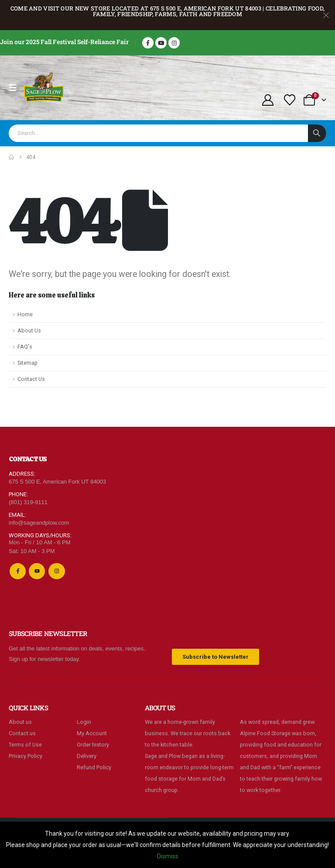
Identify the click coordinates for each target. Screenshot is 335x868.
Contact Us (31, 379)
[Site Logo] (44, 88)
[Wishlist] (290, 100)
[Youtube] (161, 43)
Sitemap (27, 363)
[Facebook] (148, 43)
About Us (29, 330)
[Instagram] (174, 43)
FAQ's (25, 347)
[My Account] (268, 100)
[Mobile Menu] (15, 88)
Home (25, 314)
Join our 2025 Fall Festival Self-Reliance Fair (64, 42)
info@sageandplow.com (39, 523)
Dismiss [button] (168, 856)
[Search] (317, 133)
